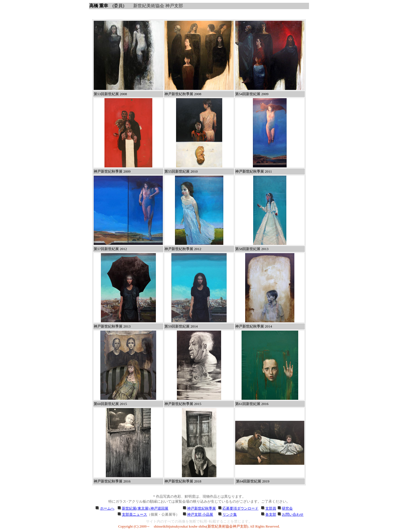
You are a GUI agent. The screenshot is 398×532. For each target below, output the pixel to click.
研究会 (287, 508)
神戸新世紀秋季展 (201, 508)
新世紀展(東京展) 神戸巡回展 (145, 508)
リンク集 (230, 514)
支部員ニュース (134, 514)
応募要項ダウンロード (240, 508)
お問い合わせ (293, 514)
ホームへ (107, 508)
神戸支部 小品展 (200, 514)
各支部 (271, 514)
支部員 (271, 508)
